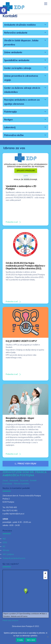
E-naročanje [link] (7, 484)
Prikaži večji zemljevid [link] (10, 620)
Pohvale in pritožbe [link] (21, 484)
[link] (4, 10)
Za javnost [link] (24, 480)
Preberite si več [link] (12, 222)
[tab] (26, 25)
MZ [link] (4, 546)
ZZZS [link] (5, 542)
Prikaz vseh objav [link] (26, 464)
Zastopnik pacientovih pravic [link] (14, 558)
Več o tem (31, 640)
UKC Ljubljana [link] (8, 554)
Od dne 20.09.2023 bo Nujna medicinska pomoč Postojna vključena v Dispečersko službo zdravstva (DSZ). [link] (25, 266)
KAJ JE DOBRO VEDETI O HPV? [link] (21, 341)
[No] (48, 637)
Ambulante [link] (14, 480)
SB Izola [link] (6, 550)
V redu (20, 640)
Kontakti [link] (33, 480)
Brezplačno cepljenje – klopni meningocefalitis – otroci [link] (20, 419)
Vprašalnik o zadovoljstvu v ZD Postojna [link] (21, 188)
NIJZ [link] (4, 539)
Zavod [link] (5, 480)
